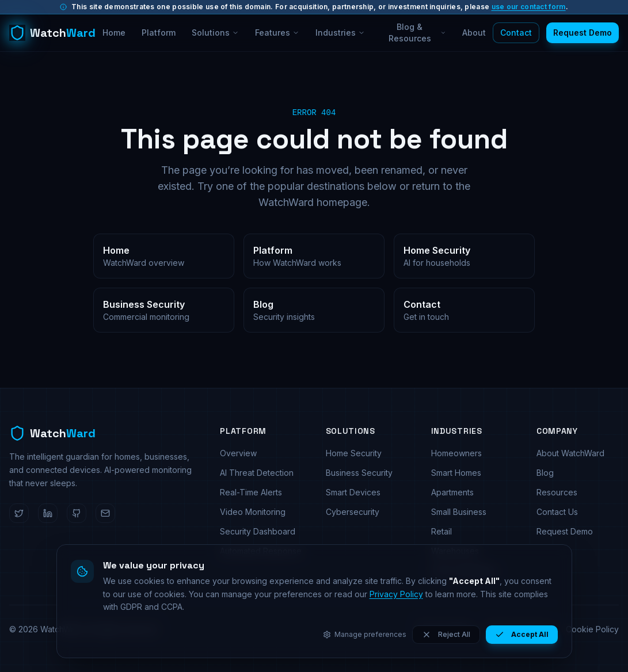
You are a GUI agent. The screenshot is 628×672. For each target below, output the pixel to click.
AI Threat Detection (257, 473)
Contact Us (557, 512)
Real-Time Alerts (251, 492)
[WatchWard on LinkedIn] (48, 513)
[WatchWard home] (52, 33)
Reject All (446, 635)
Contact (516, 33)
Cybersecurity (353, 512)
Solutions (215, 33)
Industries (340, 33)
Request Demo (583, 33)
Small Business (459, 512)
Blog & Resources (417, 33)
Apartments (452, 492)
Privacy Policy (396, 594)
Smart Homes (456, 473)
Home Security (354, 453)
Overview (238, 453)
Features (277, 33)
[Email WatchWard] (105, 513)
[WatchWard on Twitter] (19, 513)
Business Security (359, 473)
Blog (545, 473)
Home (114, 33)
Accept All (522, 635)
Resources (557, 492)
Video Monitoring (253, 512)
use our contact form (529, 7)
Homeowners (456, 453)
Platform (159, 33)
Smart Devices (353, 492)
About (474, 33)
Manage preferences (365, 634)
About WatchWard (570, 453)
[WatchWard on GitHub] (77, 513)
